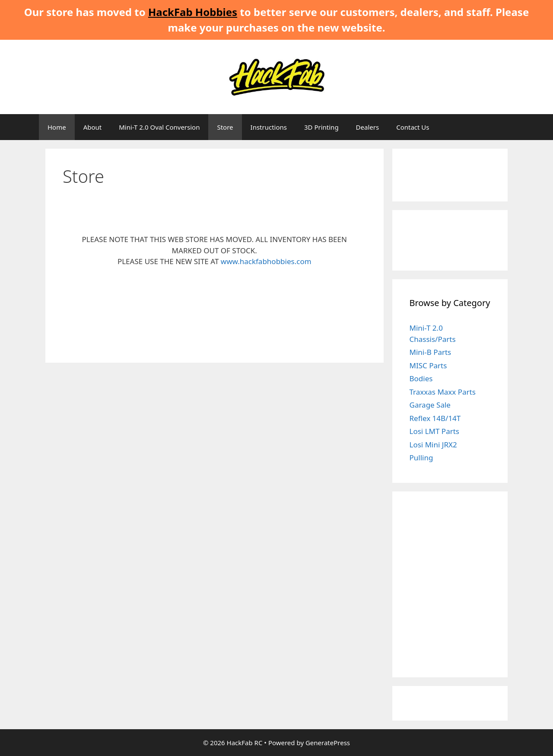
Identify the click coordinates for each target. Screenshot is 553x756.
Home (57, 127)
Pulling (421, 458)
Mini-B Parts (431, 352)
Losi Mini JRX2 (433, 445)
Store (225, 127)
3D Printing (321, 127)
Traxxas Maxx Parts (443, 392)
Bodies (421, 378)
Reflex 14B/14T (435, 418)
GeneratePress (328, 743)
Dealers (368, 127)
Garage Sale (430, 405)
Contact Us (413, 127)
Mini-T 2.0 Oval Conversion (159, 127)
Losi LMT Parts (434, 431)
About (93, 127)
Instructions (269, 127)
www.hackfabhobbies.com (266, 261)
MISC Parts (428, 365)
